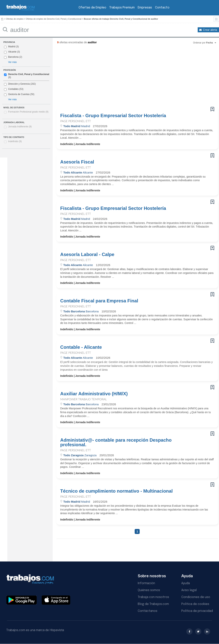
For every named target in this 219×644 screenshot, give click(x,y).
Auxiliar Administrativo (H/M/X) (95, 394)
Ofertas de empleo (15, 19)
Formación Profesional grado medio (28, 112)
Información (146, 583)
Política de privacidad (197, 611)
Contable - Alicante (81, 347)
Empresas (145, 8)
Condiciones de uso (196, 597)
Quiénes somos (149, 590)
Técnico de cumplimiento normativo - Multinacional (117, 491)
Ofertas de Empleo (92, 8)
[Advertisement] (128, 77)
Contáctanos (148, 611)
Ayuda (186, 583)
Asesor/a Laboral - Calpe (87, 254)
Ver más (12, 62)
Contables (13, 89)
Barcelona (13, 57)
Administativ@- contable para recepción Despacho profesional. (116, 442)
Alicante (12, 52)
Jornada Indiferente (20, 127)
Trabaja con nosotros (153, 597)
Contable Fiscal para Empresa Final (99, 301)
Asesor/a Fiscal (77, 162)
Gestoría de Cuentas (19, 94)
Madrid (12, 47)
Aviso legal (189, 590)
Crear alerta (210, 30)
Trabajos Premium (122, 8)
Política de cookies (195, 604)
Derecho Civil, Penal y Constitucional (29, 74)
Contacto (162, 8)
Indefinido (15, 141)
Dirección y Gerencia (19, 84)
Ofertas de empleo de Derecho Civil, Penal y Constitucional (54, 19)
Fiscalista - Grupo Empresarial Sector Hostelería (113, 116)
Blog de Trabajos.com (153, 604)
